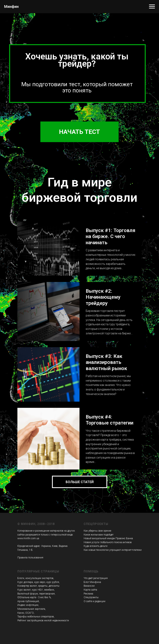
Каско (21, 613)
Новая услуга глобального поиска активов (108, 542)
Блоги (21, 578)
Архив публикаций (28, 601)
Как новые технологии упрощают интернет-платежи (113, 550)
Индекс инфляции (28, 605)
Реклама (88, 594)
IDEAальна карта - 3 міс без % (34, 597)
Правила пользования (30, 558)
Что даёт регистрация (96, 578)
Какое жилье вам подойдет (99, 535)
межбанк (49, 590)
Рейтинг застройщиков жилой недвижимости (43, 620)
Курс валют (24, 590)
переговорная (47, 594)
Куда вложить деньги (96, 546)
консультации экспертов (39, 578)
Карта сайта (90, 590)
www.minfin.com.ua (28, 538)
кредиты (43, 586)
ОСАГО (30, 613)
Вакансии (89, 586)
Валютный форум (28, 594)
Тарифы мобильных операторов (36, 617)
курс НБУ (37, 590)
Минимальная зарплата (31, 609)
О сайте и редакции (95, 601)
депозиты (54, 586)
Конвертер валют (27, 586)
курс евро (40, 582)
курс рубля (53, 582)
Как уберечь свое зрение (97, 531)
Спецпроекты (91, 597)
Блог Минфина (92, 582)
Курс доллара (25, 582)
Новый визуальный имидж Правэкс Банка (108, 538)
